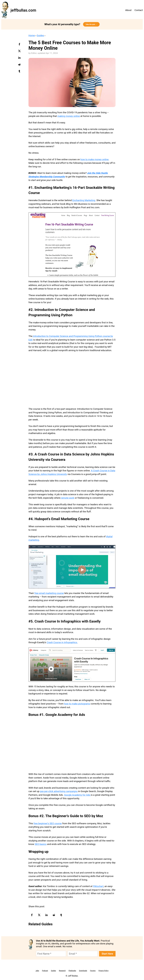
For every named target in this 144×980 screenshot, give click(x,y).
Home (32, 35)
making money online (69, 116)
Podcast (45, 971)
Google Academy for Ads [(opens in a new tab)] (77, 795)
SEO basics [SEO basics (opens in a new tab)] (41, 844)
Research (62, 971)
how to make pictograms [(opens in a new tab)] (77, 704)
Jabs (37, 971)
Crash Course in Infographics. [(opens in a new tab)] (62, 642)
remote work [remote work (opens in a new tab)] (67, 498)
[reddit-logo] (20, 65)
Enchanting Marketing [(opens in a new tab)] (84, 200)
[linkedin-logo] (20, 59)
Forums (93, 971)
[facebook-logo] (20, 45)
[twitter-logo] (20, 52)
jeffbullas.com (23, 10)
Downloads (83, 971)
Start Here (107, 954)
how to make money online (95, 159)
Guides (40, 35)
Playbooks (72, 971)
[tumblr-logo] (20, 72)
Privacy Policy (103, 971)
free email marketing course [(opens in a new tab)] (49, 593)
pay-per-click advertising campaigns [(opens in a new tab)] (59, 791)
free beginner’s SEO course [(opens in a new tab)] (48, 823)
